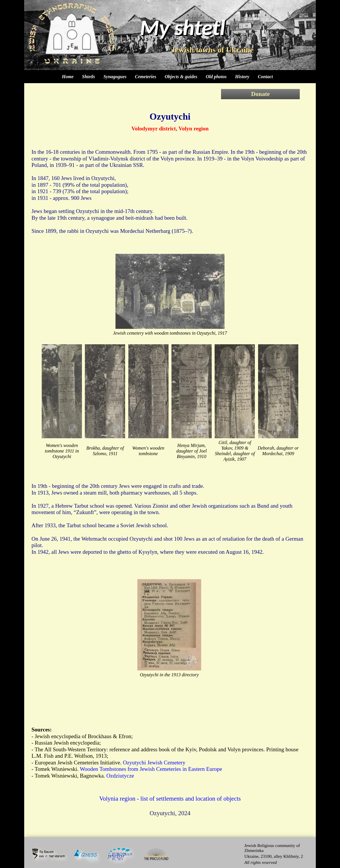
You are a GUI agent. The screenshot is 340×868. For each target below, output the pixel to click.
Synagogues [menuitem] (115, 77)
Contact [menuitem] (265, 77)
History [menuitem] (242, 77)
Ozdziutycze (120, 776)
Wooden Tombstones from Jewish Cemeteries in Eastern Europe (151, 769)
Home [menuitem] (68, 77)
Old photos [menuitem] (216, 77)
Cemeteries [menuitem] (146, 77)
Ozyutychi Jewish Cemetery (154, 763)
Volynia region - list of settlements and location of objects (170, 799)
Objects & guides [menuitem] (181, 77)
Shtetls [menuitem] (88, 77)
